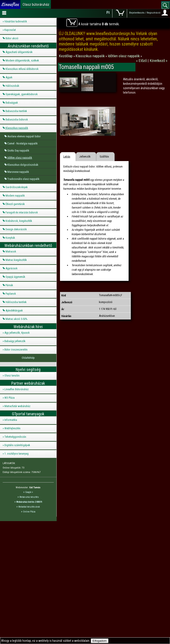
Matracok (11, 251)
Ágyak (9, 77)
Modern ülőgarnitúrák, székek (22, 60)
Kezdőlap (66, 56)
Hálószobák (12, 86)
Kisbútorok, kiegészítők (19, 221)
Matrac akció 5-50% (16, 319)
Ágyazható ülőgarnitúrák (19, 52)
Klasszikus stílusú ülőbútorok (22, 69)
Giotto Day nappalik (18, 151)
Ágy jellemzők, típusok (17, 333)
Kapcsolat (10, 30)
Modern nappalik (15, 196)
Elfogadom (100, 641)
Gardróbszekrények (17, 187)
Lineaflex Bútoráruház (16, 389)
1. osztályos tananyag (16, 454)
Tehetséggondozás (15, 437)
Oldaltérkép (28, 358)
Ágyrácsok (12, 268)
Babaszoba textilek (16, 111)
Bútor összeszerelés (16, 350)
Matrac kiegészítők (16, 260)
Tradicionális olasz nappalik (23, 179)
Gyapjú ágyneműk (15, 277)
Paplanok (11, 294)
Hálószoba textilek (16, 302)
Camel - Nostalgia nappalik (22, 143)
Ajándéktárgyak (14, 310)
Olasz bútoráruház (36, 4)
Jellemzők (85, 157)
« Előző (142, 61)
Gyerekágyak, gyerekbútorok (22, 94)
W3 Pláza (10, 398)
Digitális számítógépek (17, 445)
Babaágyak (12, 103)
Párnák (9, 285)
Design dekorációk (16, 229)
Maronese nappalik (18, 172)
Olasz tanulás (12, 375)
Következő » (158, 61)
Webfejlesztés (12, 428)
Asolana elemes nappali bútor (24, 136)
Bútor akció (12, 38)
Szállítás (104, 157)
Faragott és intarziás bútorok (22, 212)
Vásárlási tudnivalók (16, 21)
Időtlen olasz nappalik (20, 158)
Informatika (11, 420)
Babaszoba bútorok (17, 119)
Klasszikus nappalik (17, 128)
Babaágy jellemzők (15, 341)
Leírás (67, 157)
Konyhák (10, 238)
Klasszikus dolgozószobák (23, 165)
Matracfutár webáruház (17, 406)
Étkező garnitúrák (15, 204)
